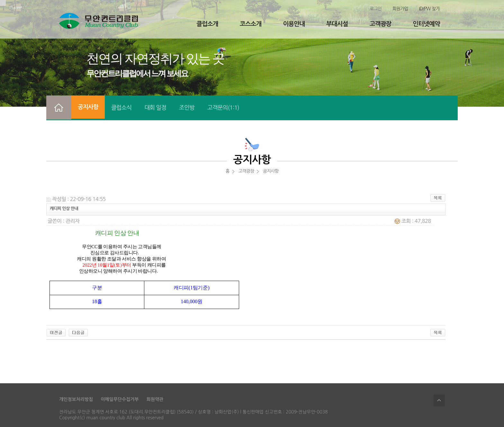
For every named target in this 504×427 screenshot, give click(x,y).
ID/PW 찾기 (429, 9)
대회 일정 (155, 108)
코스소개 (251, 24)
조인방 (187, 108)
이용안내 (294, 24)
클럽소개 (207, 24)
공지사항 (88, 107)
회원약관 (155, 399)
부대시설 (337, 24)
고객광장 (380, 24)
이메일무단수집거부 (120, 399)
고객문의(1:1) (223, 108)
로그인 (375, 9)
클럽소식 (122, 108)
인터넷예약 (426, 24)
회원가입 (400, 9)
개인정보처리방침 (76, 399)
